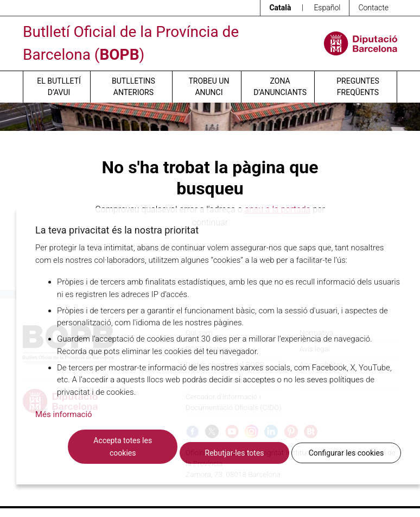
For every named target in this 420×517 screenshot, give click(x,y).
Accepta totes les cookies (123, 447)
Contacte (373, 8)
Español (327, 8)
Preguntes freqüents (358, 87)
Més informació (64, 414)
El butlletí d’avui (59, 87)
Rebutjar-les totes (235, 453)
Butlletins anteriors (133, 87)
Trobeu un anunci (209, 87)
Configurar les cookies (346, 453)
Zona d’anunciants (280, 87)
